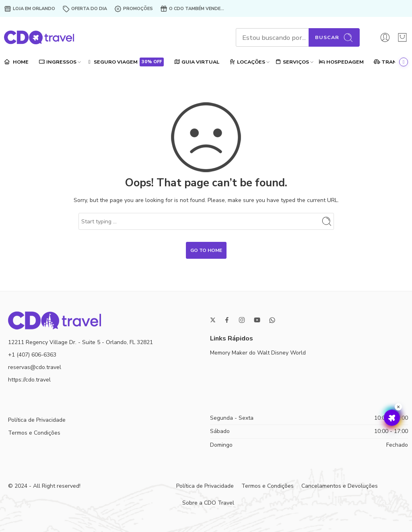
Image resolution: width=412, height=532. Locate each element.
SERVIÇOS (292, 62)
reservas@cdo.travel (35, 367)
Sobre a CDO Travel (208, 503)
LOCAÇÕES (247, 62)
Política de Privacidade (37, 420)
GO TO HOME (206, 250)
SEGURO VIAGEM (125, 62)
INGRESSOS (58, 62)
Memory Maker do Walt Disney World (258, 353)
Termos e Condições (34, 433)
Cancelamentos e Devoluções (340, 486)
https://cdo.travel (29, 380)
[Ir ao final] (404, 62)
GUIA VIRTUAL (197, 62)
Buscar (334, 38)
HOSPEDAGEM (342, 62)
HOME (16, 62)
